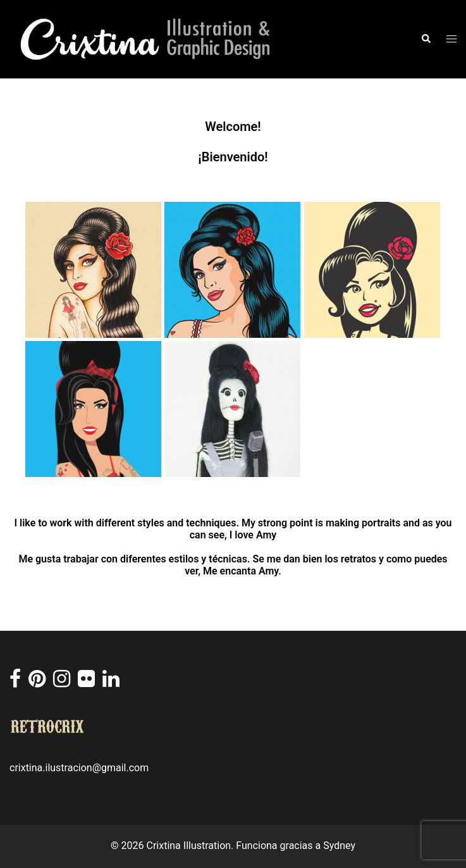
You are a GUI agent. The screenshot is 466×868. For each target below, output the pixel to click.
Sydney (339, 846)
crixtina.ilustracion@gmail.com (79, 768)
